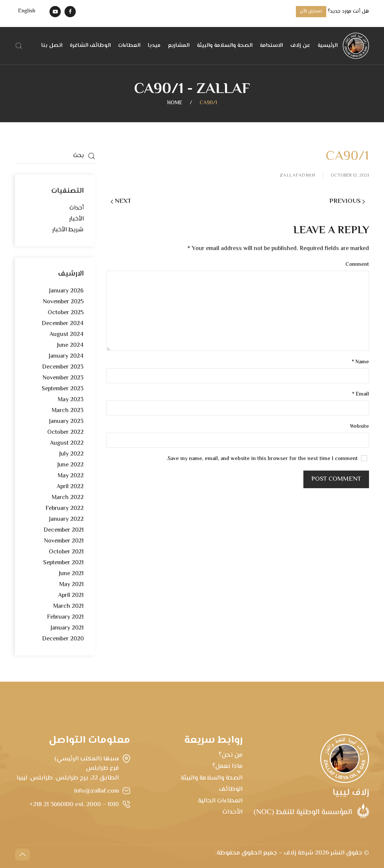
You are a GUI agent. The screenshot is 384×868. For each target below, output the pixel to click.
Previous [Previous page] (347, 201)
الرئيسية (328, 46)
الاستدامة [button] (271, 46)
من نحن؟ (231, 755)
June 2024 (70, 346)
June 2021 (71, 574)
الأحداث (232, 812)
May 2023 (71, 400)
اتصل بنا (52, 46)
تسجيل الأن (311, 11)
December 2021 (64, 530)
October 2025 (66, 313)
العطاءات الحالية (220, 801)
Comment (357, 265)
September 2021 (63, 563)
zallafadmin (298, 176)
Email (361, 395)
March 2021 (68, 606)
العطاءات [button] (129, 46)
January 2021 (67, 628)
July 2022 (71, 454)
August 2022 (67, 443)
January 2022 (66, 519)
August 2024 (67, 335)
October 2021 (66, 552)
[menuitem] (27, 11)
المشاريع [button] (179, 46)
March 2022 (68, 498)
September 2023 (63, 389)
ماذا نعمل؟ (227, 766)
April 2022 (70, 487)
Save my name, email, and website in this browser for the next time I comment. (267, 459)
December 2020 (63, 639)
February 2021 (65, 617)
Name (360, 362)
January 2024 (66, 356)
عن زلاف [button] (300, 46)
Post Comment (336, 479)
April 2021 (71, 596)
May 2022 (71, 476)
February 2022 (64, 509)
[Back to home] (356, 46)
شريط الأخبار (68, 230)
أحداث (76, 208)
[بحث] (55, 156)
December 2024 (63, 324)
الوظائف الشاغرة (90, 46)
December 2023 (63, 367)
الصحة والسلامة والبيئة (225, 46)
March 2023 (68, 411)
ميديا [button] (154, 46)
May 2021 (71, 585)
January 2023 (66, 422)
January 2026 (66, 291)
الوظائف (231, 789)
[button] (19, 46)
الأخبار (76, 219)
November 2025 (63, 302)
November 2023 (63, 378)
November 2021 (64, 541)
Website (359, 427)
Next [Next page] (121, 201)
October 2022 (65, 433)
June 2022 (70, 465)
